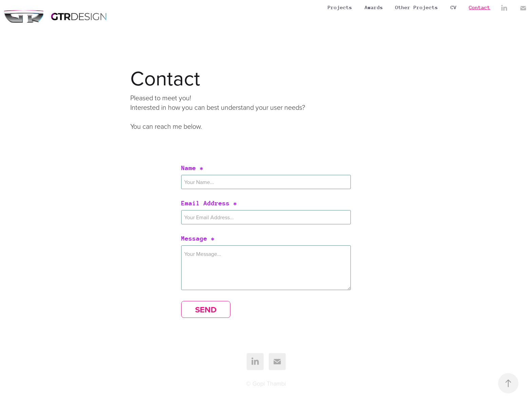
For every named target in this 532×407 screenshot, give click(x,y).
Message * (198, 239)
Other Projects (417, 7)
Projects (340, 7)
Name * (192, 168)
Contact (480, 7)
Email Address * (209, 203)
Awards (374, 7)
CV (454, 7)
